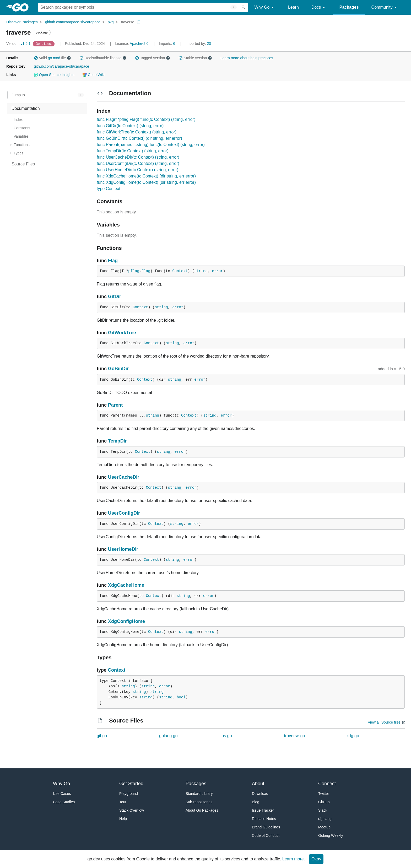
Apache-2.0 (139, 44)
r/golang (325, 819)
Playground (129, 794)
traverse (128, 22)
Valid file (52, 58)
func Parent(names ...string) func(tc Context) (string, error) (151, 145)
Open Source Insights (54, 75)
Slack (323, 810)
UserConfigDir (124, 513)
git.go (102, 736)
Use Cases (62, 794)
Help (123, 819)
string (201, 271)
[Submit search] (244, 7)
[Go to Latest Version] (44, 44)
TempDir (117, 441)
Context (180, 271)
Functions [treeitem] (22, 145)
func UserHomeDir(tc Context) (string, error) (137, 170)
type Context (109, 189)
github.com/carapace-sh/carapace (73, 22)
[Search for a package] (139, 7)
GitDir (115, 296)
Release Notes (264, 819)
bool (181, 697)
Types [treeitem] (18, 153)
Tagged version (153, 58)
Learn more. (294, 859)
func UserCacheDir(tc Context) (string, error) (138, 157)
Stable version (195, 58)
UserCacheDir (124, 477)
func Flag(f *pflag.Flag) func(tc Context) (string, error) (146, 119)
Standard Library (199, 794)
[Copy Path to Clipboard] (139, 22)
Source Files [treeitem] (23, 164)
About (258, 784)
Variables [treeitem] (21, 136)
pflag (134, 271)
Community (385, 7)
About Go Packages (202, 810)
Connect (327, 784)
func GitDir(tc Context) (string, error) (130, 126)
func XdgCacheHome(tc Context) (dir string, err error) (146, 176)
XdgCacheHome (126, 585)
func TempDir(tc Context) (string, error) (133, 151)
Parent (115, 405)
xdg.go (353, 736)
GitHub (324, 802)
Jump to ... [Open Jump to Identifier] (20, 95)
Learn (293, 7)
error (218, 271)
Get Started (131, 784)
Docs (319, 7)
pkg (111, 22)
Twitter (324, 794)
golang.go (168, 736)
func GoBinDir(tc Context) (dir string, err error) (139, 138)
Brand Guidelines (266, 827)
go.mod (54, 58)
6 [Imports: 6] (167, 44)
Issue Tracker (263, 810)
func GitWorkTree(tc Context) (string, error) (137, 132)
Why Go (265, 7)
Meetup (324, 827)
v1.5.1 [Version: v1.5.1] (19, 44)
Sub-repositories (199, 802)
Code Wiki (93, 75)
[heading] (22, 7)
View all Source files (384, 722)
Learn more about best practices (247, 58)
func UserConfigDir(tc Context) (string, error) (138, 163)
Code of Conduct (266, 835)
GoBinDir (118, 369)
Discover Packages (22, 22)
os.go (227, 736)
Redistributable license (103, 58)
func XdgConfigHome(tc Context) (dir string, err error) (146, 182)
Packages (349, 7)
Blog (256, 802)
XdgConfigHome (126, 621)
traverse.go (295, 736)
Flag (113, 261)
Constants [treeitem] (22, 128)
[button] (36, 58)
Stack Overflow (132, 810)
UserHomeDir (123, 549)
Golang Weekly (331, 835)
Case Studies (64, 802)
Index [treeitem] (18, 120)
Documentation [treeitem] (26, 108)
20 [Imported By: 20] (198, 44)
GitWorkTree (122, 333)
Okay (316, 859)
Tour (123, 802)
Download (260, 794)
